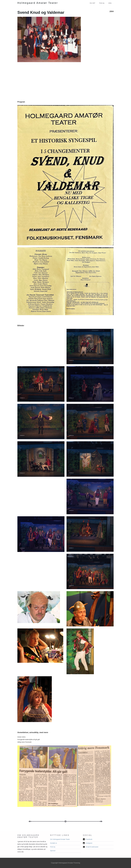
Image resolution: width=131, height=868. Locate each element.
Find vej (102, 3)
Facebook (89, 839)
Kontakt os (54, 843)
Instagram (89, 843)
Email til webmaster (92, 847)
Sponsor (53, 851)
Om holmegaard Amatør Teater (60, 839)
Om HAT (92, 3)
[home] (38, 3)
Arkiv (110, 3)
